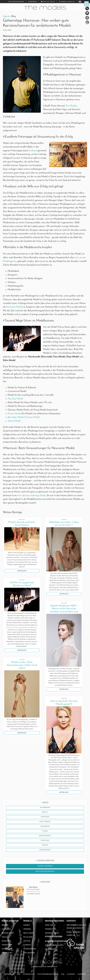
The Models (71, 106)
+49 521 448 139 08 (34, 892)
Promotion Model (14, 307)
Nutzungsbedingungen (48, 974)
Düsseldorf (8, 933)
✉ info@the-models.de (67, 2)
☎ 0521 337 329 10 (48, 2)
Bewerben (33, 2)
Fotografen (51, 949)
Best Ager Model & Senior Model (24, 417)
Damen (27, 925)
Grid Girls (50, 925)
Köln (4, 937)
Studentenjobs (54, 937)
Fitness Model (14, 414)
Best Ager (28, 933)
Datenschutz (29, 974)
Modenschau (30, 949)
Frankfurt (7, 953)
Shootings (45, 840)
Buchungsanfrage (16, 2)
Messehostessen (54, 921)
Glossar (71, 974)
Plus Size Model (15, 399)
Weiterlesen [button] (22, 571)
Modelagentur (10, 921)
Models (28, 921)
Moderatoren (45, 850)
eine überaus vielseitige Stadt (31, 495)
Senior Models (45, 836)
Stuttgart (7, 949)
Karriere (82, 974)
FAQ (63, 974)
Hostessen (45, 817)
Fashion (45, 845)
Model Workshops (54, 945)
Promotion (51, 929)
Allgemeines (45, 808)
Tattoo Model (14, 421)
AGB (18, 974)
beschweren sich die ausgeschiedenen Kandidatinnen (22, 627)
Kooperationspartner (56, 941)
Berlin (5, 925)
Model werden (45, 866)
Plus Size (28, 937)
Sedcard (33, 151)
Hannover (7, 945)
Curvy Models (45, 822)
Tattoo (27, 941)
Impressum (9, 974)
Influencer (45, 826)
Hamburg (6, 929)
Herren (27, 929)
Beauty (45, 812)
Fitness (45, 831)
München (6, 941)
